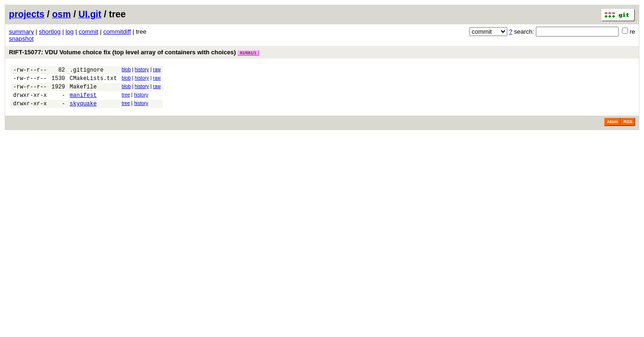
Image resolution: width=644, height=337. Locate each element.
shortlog (50, 32)
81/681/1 (248, 53)
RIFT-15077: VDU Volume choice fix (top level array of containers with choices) (134, 52)
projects (27, 14)
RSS (628, 129)
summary (21, 32)
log (70, 32)
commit (89, 32)
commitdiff (117, 32)
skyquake (83, 110)
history (142, 70)
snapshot (21, 39)
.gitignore (87, 71)
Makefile (83, 91)
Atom (612, 129)
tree (126, 99)
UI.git (90, 14)
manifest (83, 100)
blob (126, 70)
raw (157, 70)
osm (61, 14)
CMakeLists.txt (93, 81)
